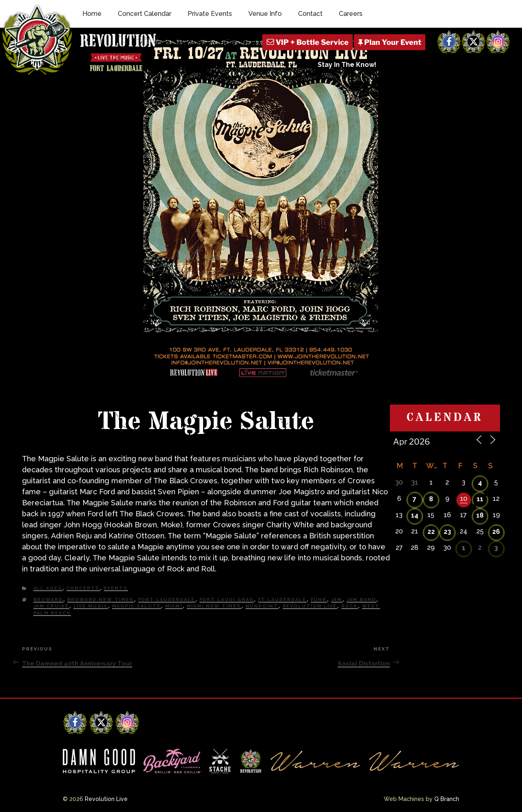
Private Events (210, 14)
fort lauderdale (167, 600)
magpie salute (137, 606)
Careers (351, 14)
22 (431, 532)
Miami (174, 606)
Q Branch (447, 799)
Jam (337, 600)
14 (415, 515)
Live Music (91, 606)
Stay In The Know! (347, 65)
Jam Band (362, 600)
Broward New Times (101, 600)
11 (480, 499)
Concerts (83, 588)
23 (447, 532)
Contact (310, 14)
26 (496, 532)
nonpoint (262, 606)
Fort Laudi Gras (227, 600)
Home (92, 14)
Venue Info (265, 14)
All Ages (48, 588)
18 (480, 515)
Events (116, 588)
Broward (48, 600)
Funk (319, 600)
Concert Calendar (145, 14)
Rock (350, 606)
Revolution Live (310, 606)
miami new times (214, 606)
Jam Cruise (51, 606)
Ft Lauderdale (282, 600)
